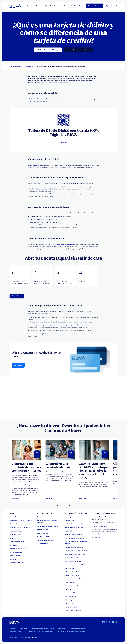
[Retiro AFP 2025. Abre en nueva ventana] (70, 520)
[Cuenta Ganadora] (70, 589)
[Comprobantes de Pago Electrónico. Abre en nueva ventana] (76, 551)
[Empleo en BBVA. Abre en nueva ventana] (15, 538)
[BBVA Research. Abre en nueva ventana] (14, 545)
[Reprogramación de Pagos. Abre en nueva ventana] (46, 540)
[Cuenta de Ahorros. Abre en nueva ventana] (43, 544)
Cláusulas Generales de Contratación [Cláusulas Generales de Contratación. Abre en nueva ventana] (43, 628)
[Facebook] (104, 622)
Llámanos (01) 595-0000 (18, 632)
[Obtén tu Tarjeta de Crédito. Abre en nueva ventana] (55, 6)
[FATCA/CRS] (68, 531)
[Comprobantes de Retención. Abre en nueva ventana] (74, 547)
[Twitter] (107, 622)
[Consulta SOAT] (69, 604)
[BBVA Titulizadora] (15, 556)
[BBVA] (14, 622)
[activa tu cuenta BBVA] (72, 575)
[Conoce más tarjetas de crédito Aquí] (78, 50)
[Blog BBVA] (13, 559)
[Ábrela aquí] (18, 365)
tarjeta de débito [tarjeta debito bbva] (35, 99)
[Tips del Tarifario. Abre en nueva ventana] (42, 530)
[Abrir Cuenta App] (70, 596)
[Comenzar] (17, 296)
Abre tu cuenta (76, 6)
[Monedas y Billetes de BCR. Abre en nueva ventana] (73, 535)
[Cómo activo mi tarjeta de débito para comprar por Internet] (26, 467)
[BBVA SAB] (16, 552)
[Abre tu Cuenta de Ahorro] (73, 561)
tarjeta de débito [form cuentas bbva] (47, 194)
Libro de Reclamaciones (78, 628)
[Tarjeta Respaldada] (71, 593)
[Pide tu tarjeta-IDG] (71, 568)
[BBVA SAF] (19, 549)
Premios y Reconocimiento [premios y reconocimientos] (101, 526)
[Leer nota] (15, 499)
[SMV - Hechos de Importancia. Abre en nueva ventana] (74, 538)
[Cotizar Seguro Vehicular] (73, 611)
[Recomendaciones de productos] (47, 526)
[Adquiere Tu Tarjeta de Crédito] (75, 565)
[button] (20, 276)
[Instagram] (110, 622)
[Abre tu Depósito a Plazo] (72, 586)
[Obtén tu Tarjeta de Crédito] (74, 524)
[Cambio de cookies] (71, 607)
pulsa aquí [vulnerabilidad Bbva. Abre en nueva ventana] (95, 534)
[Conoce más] (64, 143)
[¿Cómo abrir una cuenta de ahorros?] (60, 465)
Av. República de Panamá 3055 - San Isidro (72, 632)
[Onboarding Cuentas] (71, 600)
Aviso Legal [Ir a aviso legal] (23, 628)
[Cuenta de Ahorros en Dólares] (74, 579)
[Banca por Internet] (94, 6)
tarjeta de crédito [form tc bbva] (48, 187)
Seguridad (13, 628)
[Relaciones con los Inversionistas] (20, 528)
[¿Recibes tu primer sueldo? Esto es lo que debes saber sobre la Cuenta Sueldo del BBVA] (94, 471)
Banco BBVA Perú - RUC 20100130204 (42, 632)
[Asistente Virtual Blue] (16, 563)
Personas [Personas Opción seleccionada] (30, 6)
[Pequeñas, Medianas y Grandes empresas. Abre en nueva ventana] (50, 522)
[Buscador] (107, 6)
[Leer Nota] (60, 450)
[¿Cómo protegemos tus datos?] (75, 528)
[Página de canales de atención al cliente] (16, 531)
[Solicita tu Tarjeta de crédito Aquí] (48, 50)
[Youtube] (116, 622)
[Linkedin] (113, 622)
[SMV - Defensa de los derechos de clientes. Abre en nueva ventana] (77, 543)
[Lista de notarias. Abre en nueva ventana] (42, 533)
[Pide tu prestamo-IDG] (72, 572)
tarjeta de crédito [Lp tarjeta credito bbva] (35, 165)
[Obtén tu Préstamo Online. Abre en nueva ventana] (73, 558)
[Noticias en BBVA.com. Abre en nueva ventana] (17, 542)
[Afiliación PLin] (69, 582)
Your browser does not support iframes (64, 398)
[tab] (20, 276)
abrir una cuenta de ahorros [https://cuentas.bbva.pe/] (66, 245)
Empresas (39, 6)
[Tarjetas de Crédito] (43, 537)
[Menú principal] (114, 6)
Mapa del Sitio (63, 628)
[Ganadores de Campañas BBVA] (75, 554)
